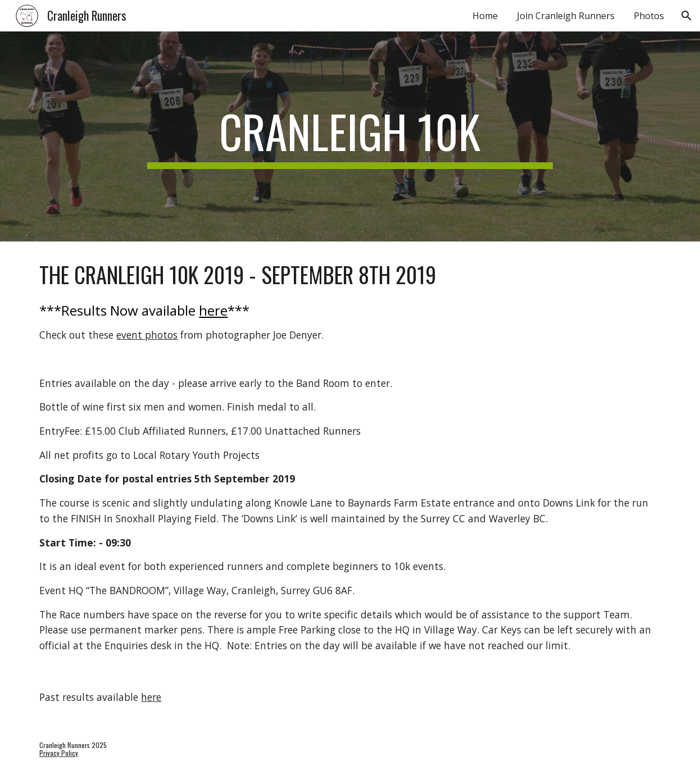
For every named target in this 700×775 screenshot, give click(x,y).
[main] (350, 136)
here (213, 310)
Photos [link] (649, 16)
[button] (687, 16)
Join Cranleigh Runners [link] (566, 16)
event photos (147, 335)
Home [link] (485, 16)
